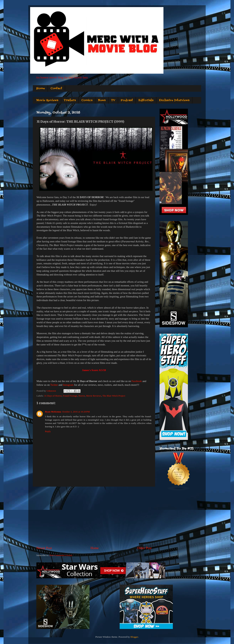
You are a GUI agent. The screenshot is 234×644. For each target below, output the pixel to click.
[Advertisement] (94, 516)
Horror (82, 396)
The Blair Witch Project (114, 396)
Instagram (68, 385)
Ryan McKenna (53, 412)
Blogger (134, 637)
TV (113, 100)
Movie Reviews (47, 100)
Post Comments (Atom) (61, 555)
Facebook (137, 381)
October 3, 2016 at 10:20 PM (76, 412)
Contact (56, 89)
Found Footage (70, 396)
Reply (48, 431)
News (102, 100)
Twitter (54, 385)
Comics (87, 100)
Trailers (70, 100)
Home (41, 89)
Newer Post (44, 548)
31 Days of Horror (53, 396)
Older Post (144, 548)
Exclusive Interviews (174, 100)
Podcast (127, 100)
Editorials (146, 100)
